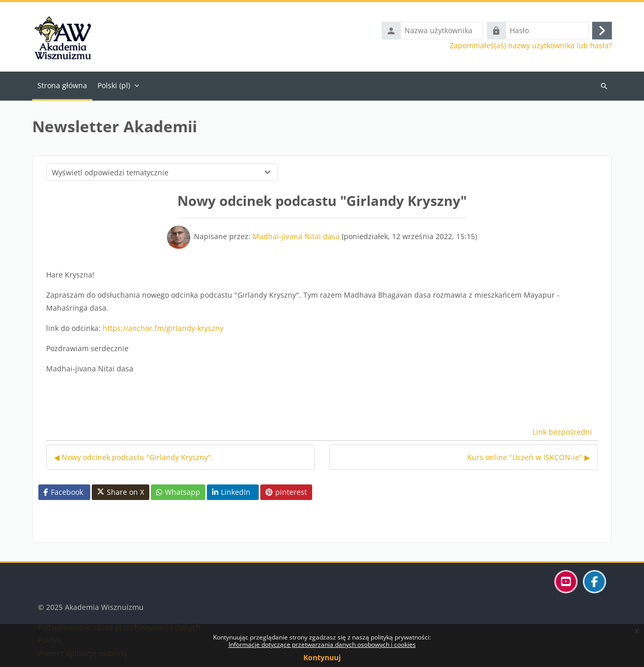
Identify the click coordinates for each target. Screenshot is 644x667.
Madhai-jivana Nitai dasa (296, 236)
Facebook (63, 492)
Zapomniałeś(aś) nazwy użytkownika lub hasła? (531, 46)
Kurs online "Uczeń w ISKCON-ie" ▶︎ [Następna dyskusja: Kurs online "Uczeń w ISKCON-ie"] (529, 457)
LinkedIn (231, 492)
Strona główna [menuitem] (62, 85)
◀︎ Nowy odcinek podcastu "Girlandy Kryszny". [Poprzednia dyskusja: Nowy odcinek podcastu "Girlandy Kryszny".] (134, 457)
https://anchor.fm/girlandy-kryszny (163, 328)
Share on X (121, 492)
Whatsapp (178, 492)
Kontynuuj (322, 657)
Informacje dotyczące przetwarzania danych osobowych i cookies (322, 644)
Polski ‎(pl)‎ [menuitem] (114, 85)
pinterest (286, 492)
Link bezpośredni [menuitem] (562, 432)
